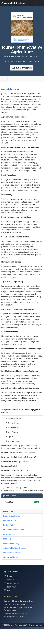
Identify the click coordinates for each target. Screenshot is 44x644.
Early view (10, 587)
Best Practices (9, 534)
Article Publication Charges (15, 548)
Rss (7, 590)
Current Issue (11, 583)
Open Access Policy (11, 543)
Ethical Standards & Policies (15, 530)
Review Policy (9, 525)
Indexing (7, 539)
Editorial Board (10, 520)
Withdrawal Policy (11, 557)
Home (8, 576)
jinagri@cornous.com (16, 616)
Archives (9, 580)
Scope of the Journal (10, 89)
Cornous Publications (13, 3)
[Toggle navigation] (40, 3)
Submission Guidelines (13, 553)
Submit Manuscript (22, 68)
